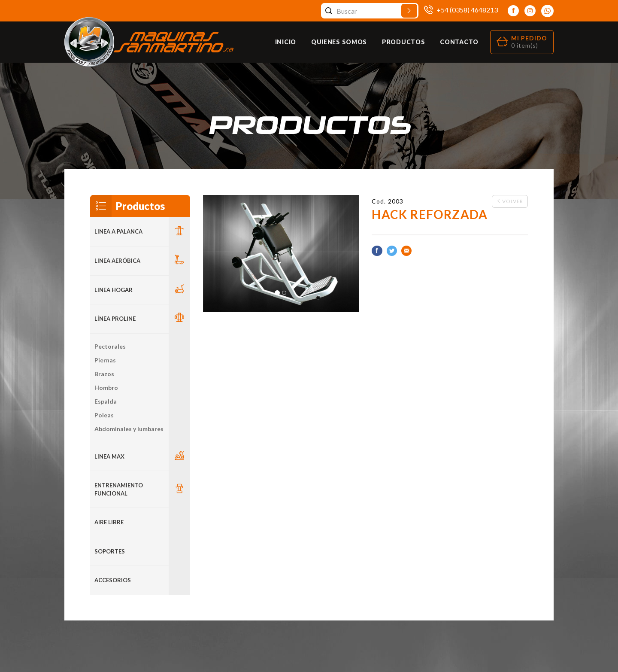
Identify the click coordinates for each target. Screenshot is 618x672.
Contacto (459, 42)
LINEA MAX (109, 456)
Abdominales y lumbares (129, 429)
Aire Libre (109, 522)
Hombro (106, 388)
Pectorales (110, 346)
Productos (403, 42)
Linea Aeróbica (117, 261)
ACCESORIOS (113, 580)
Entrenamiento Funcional (119, 489)
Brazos (104, 374)
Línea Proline (115, 319)
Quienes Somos (339, 42)
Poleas (104, 415)
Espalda (106, 401)
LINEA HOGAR (114, 290)
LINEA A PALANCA (118, 231)
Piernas (105, 360)
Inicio (286, 42)
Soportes (110, 551)
